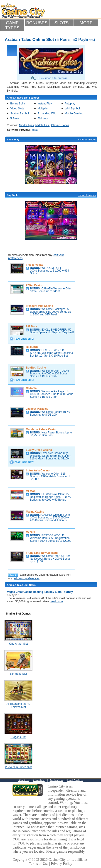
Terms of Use (39, 864)
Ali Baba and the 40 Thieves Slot (18, 705)
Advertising (39, 780)
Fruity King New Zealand (42, 553)
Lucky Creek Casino (39, 450)
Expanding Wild (47, 114)
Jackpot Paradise (37, 409)
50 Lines (43, 118)
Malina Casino (35, 512)
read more (57, 601)
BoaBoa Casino (36, 368)
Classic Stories (60, 125)
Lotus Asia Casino (38, 471)
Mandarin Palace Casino (42, 429)
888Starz (31, 326)
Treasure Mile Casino (39, 306)
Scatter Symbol (19, 114)
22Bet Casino (34, 285)
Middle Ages (26, 125)
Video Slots (17, 109)
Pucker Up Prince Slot (18, 767)
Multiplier (43, 109)
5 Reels (15, 118)
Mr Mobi (31, 491)
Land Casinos (75, 780)
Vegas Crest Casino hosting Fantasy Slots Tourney (40, 592)
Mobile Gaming (74, 114)
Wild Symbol (72, 109)
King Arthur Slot (18, 644)
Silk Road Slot (18, 674)
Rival (35, 130)
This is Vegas (34, 265)
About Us (23, 780)
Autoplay (70, 104)
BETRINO (32, 347)
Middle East (43, 125)
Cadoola (31, 388)
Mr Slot (31, 532)
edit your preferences (27, 578)
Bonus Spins (18, 104)
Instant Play (45, 104)
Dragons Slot (18, 737)
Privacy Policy (62, 864)
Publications (56, 780)
